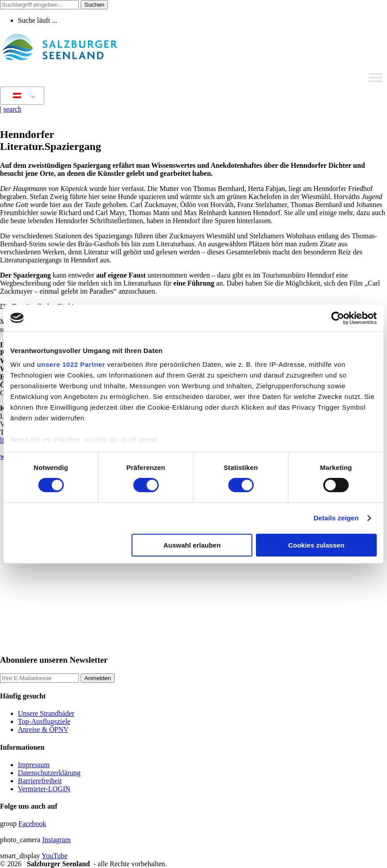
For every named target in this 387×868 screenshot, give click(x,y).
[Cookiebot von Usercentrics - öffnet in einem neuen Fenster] (338, 318)
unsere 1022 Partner (71, 364)
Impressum (34, 765)
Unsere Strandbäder (46, 713)
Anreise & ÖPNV (43, 729)
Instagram (57, 840)
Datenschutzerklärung (49, 773)
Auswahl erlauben (192, 545)
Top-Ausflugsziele (44, 721)
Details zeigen (336, 518)
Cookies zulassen (316, 545)
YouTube (54, 856)
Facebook (32, 824)
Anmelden (98, 678)
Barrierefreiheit (40, 781)
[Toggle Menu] (375, 77)
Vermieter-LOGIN (44, 789)
